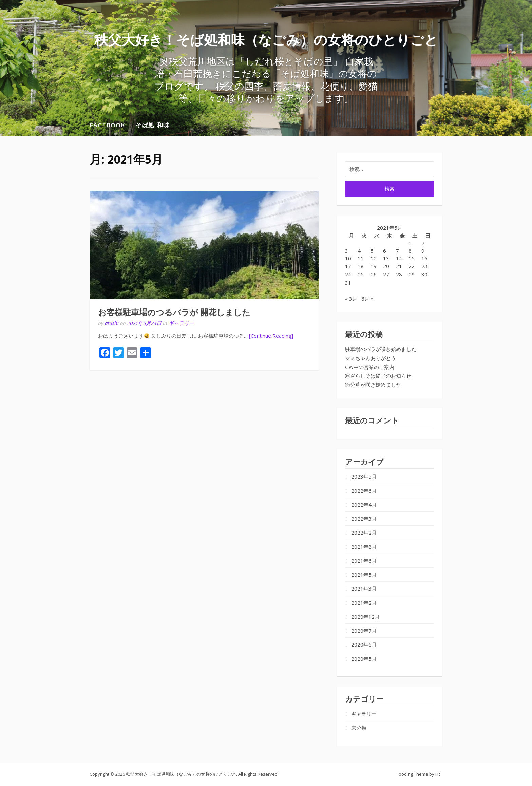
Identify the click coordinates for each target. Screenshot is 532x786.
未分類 (359, 728)
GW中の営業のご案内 (370, 367)
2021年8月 (364, 547)
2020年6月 (364, 644)
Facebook (107, 125)
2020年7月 (364, 631)
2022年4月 (364, 505)
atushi (112, 323)
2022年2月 (364, 532)
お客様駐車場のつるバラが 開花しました (174, 313)
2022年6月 (364, 491)
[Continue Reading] (271, 336)
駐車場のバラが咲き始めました (381, 349)
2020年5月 (364, 659)
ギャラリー (181, 323)
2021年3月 (364, 588)
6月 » (367, 299)
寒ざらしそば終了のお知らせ (378, 376)
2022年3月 (364, 519)
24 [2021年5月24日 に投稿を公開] (348, 274)
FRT (439, 774)
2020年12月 (365, 617)
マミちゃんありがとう (370, 358)
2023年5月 (364, 476)
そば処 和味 (153, 125)
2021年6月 (364, 561)
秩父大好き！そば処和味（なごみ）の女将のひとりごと (266, 40)
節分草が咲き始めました (373, 385)
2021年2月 (364, 603)
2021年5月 (364, 575)
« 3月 (351, 299)
